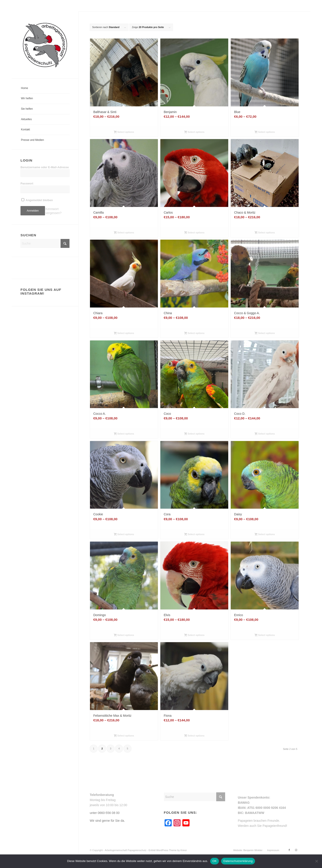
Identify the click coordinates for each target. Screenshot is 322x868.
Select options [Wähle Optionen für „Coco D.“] (265, 434)
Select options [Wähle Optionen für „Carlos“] (194, 233)
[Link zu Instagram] (296, 850)
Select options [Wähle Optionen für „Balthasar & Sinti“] (124, 132)
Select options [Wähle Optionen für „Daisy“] (265, 535)
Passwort (27, 183)
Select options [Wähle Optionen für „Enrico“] (265, 635)
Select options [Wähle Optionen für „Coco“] (194, 434)
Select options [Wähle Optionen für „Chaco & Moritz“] (265, 233)
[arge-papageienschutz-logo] (45, 45)
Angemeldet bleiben (37, 200)
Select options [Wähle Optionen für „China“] (194, 334)
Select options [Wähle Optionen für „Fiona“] (194, 736)
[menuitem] (45, 88)
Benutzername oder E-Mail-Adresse (45, 167)
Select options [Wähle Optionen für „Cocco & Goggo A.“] (265, 334)
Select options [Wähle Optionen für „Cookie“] (124, 535)
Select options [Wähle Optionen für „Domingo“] (124, 635)
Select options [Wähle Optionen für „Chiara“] (124, 334)
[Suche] (45, 243)
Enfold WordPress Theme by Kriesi (168, 850)
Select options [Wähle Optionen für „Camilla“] (124, 233)
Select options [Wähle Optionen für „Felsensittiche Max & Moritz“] (124, 736)
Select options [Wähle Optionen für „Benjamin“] (194, 132)
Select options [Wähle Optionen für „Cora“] (194, 535)
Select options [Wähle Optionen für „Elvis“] (194, 635)
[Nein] (316, 861)
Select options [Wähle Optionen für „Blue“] (265, 132)
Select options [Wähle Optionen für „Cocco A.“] (124, 434)
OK (215, 861)
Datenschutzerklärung (238, 861)
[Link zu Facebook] (289, 850)
